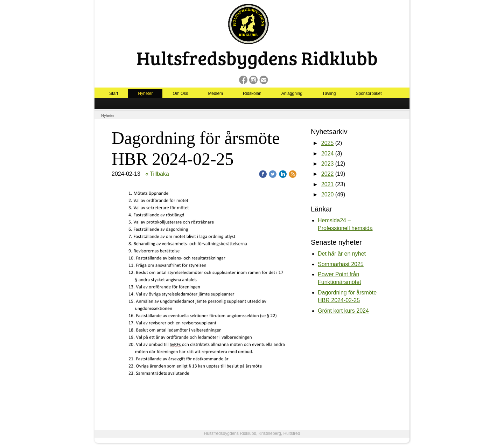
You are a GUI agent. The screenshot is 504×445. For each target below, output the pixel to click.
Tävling (329, 93)
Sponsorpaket (369, 93)
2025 (328, 143)
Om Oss (180, 93)
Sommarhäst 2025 (341, 264)
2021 (328, 184)
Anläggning (292, 93)
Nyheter (145, 93)
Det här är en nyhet (342, 254)
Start (114, 93)
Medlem (215, 93)
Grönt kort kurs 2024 (343, 311)
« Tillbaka (157, 174)
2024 (328, 154)
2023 (328, 164)
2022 (328, 174)
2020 (328, 194)
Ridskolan (252, 93)
